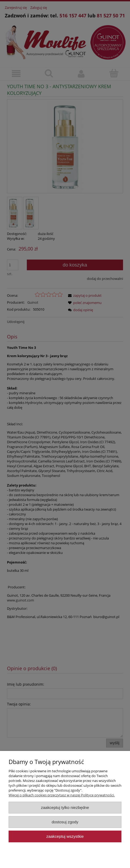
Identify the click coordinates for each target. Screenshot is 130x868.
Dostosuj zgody (65, 822)
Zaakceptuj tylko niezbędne (65, 807)
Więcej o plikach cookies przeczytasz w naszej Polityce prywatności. (62, 795)
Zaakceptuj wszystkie (65, 836)
